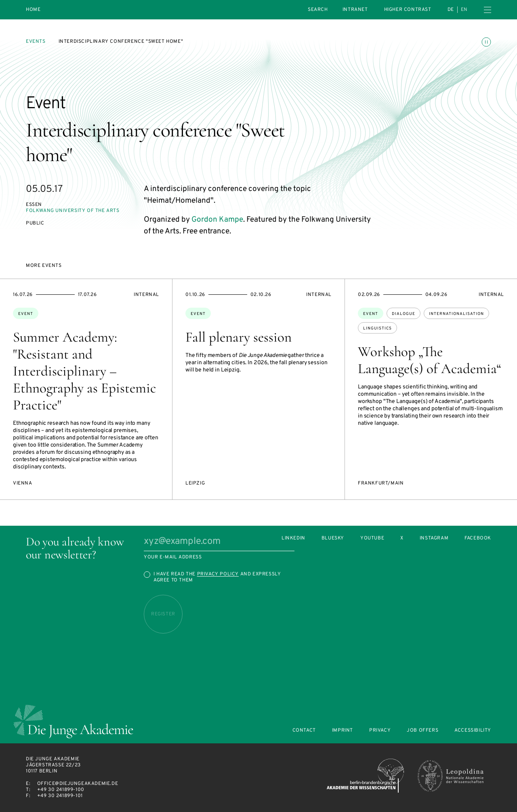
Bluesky (333, 538)
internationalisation (456, 314)
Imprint (343, 731)
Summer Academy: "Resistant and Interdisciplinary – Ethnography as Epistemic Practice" (84, 371)
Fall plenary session (239, 337)
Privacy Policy (218, 574)
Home (33, 10)
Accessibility (473, 731)
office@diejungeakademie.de (78, 784)
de (451, 10)
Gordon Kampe (217, 220)
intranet (355, 10)
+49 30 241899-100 (61, 790)
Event (26, 314)
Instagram (434, 538)
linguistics (377, 328)
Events (36, 42)
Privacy (380, 731)
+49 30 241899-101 (60, 796)
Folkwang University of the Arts (73, 211)
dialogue (404, 314)
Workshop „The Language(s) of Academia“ (430, 360)
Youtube (372, 538)
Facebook (478, 538)
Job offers (422, 731)
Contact (304, 731)
